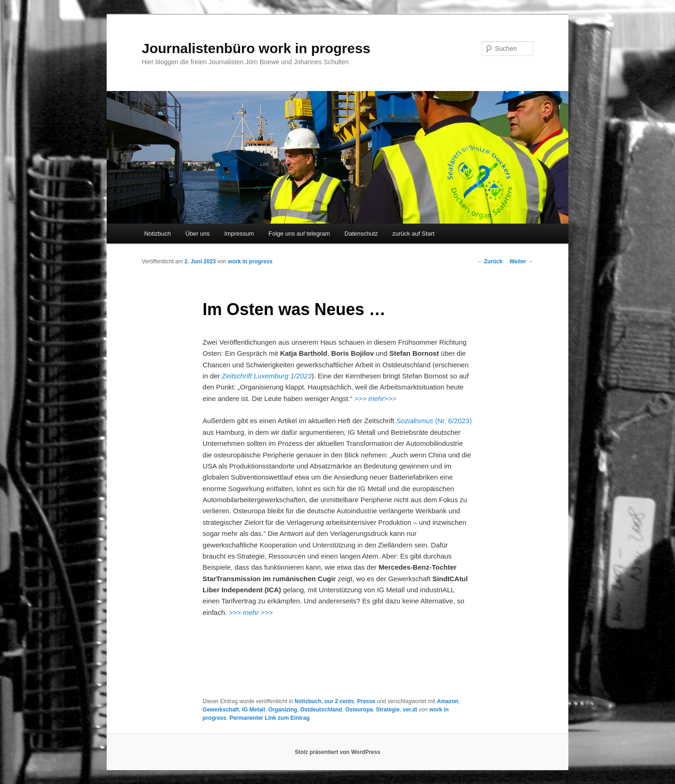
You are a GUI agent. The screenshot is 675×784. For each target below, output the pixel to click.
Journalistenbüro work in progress (256, 48)
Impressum (239, 234)
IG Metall (253, 710)
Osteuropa (359, 710)
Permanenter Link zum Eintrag (269, 718)
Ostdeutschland (321, 710)
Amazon (448, 701)
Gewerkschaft (221, 710)
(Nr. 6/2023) (434, 421)
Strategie (388, 710)
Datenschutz (361, 234)
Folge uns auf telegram (299, 234)
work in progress (250, 261)
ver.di (410, 710)
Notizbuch (157, 234)
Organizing (283, 710)
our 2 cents (339, 701)
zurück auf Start (413, 234)
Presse (366, 701)
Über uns (198, 234)
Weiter (521, 261)
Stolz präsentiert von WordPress (337, 752)
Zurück (490, 261)
